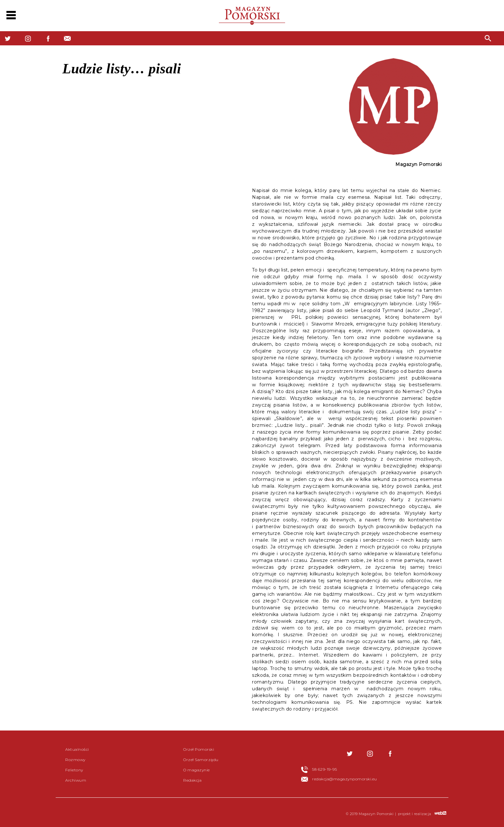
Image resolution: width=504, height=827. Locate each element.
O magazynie (197, 770)
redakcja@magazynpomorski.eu (345, 779)
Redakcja (192, 780)
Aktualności (77, 749)
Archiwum (76, 780)
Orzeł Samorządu (201, 760)
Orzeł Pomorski (199, 749)
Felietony (74, 770)
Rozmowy (75, 760)
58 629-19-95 (324, 769)
